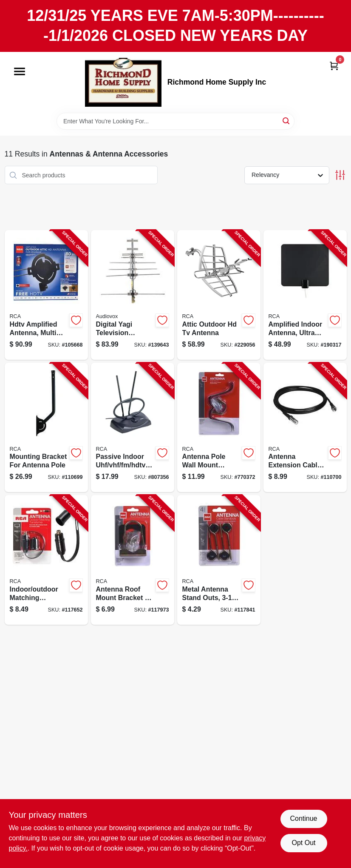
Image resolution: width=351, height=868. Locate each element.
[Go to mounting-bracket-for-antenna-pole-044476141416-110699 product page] (46, 428)
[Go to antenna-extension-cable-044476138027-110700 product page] (305, 428)
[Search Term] (175, 121)
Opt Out (303, 843)
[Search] (287, 121)
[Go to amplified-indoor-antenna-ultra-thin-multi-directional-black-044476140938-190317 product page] (305, 295)
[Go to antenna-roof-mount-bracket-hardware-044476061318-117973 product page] (133, 560)
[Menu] (20, 71)
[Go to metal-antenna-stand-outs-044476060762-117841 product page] (219, 560)
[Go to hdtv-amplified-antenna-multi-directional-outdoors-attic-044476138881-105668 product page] (46, 295)
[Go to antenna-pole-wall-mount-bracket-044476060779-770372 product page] (219, 428)
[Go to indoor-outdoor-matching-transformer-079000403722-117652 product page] (46, 560)
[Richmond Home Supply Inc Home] (123, 82)
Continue (303, 818)
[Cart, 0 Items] (334, 66)
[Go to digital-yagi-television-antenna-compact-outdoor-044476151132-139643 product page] (133, 295)
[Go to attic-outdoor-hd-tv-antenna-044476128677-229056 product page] (219, 295)
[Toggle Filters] (340, 175)
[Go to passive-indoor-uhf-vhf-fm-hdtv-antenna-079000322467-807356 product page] (133, 428)
